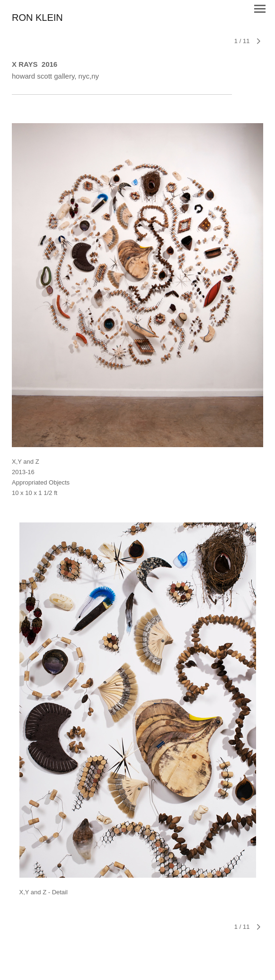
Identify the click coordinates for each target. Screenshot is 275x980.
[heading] (37, 18)
